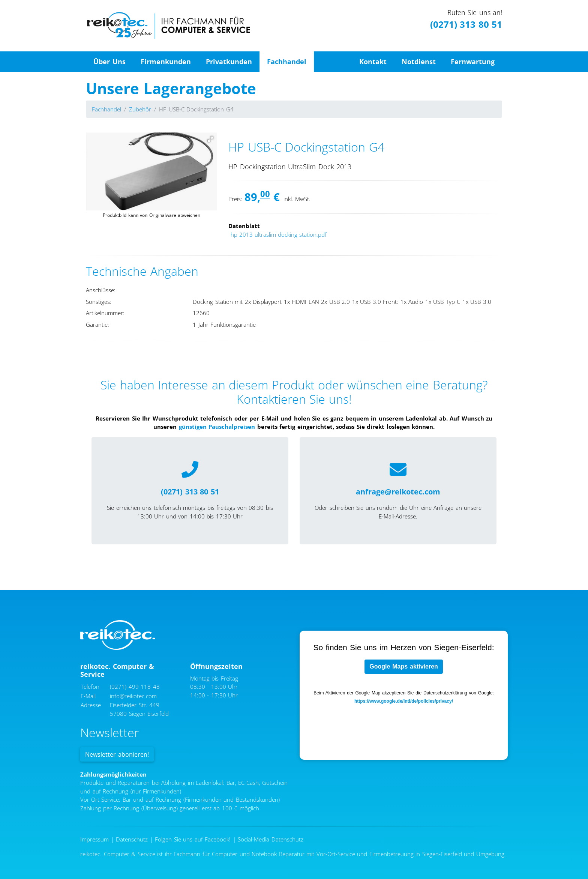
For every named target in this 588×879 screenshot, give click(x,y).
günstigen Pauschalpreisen (217, 427)
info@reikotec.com (133, 696)
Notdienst (419, 62)
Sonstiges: (99, 302)
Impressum (94, 839)
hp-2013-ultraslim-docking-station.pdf (279, 234)
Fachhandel (287, 62)
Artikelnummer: (105, 313)
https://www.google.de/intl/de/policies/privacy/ (404, 701)
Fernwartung (473, 62)
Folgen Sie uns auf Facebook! (193, 839)
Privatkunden (229, 62)
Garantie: (97, 325)
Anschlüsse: (101, 290)
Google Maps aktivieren (404, 666)
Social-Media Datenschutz (271, 839)
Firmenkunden (166, 62)
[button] (210, 139)
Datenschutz (132, 839)
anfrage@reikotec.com (398, 492)
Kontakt (373, 62)
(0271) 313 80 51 (466, 24)
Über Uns (109, 62)
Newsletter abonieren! (117, 754)
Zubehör (140, 109)
